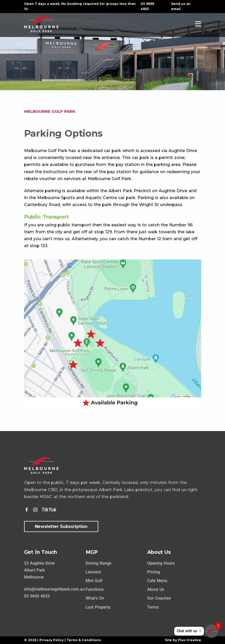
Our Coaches (159, 598)
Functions (95, 589)
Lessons (93, 572)
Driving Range (99, 563)
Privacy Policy (52, 640)
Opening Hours (161, 563)
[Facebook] (27, 510)
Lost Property (98, 607)
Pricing (154, 572)
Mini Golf (94, 581)
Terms (153, 607)
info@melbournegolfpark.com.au (54, 589)
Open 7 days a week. (42, 4)
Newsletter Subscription (61, 526)
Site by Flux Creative (183, 640)
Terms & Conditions (84, 640)
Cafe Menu (157, 581)
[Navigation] (198, 24)
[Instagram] (35, 510)
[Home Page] (41, 23)
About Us (156, 589)
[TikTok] (49, 510)
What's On (95, 598)
